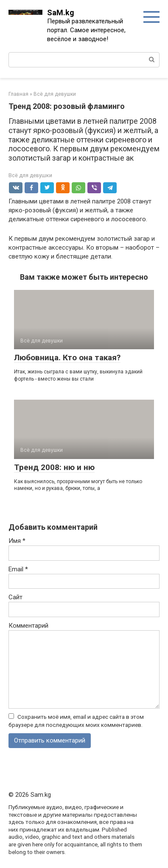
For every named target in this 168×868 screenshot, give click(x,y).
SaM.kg (61, 13)
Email (18, 569)
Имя (17, 541)
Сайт (15, 597)
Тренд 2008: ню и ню (54, 467)
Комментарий (28, 626)
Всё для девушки (30, 175)
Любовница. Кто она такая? (67, 357)
